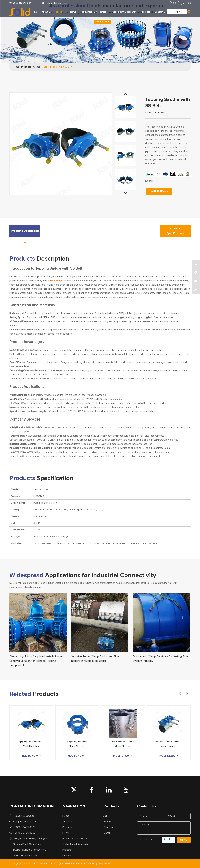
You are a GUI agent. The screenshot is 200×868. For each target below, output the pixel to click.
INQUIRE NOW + (159, 191)
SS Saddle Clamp (123, 742)
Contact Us (161, 12)
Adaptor (108, 822)
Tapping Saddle (77, 742)
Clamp (37, 67)
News (73, 12)
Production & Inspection (94, 12)
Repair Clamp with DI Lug (171, 742)
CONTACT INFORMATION (32, 806)
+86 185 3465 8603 (24, 827)
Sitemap (80, 863)
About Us (47, 12)
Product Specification (175, 231)
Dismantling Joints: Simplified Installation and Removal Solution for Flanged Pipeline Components (37, 661)
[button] (183, 31)
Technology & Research (124, 12)
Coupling (108, 827)
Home (34, 12)
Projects (145, 12)
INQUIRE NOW (31, 756)
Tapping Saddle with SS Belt (57, 67)
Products (61, 12)
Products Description (25, 231)
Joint (106, 816)
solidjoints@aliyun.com (57, 3)
